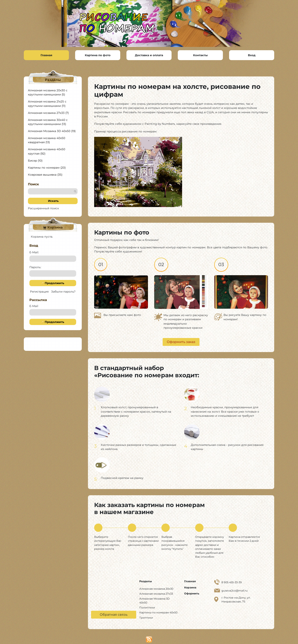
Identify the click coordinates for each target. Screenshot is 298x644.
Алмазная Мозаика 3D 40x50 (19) (52, 131)
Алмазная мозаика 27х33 (156, 594)
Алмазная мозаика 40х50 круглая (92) (47, 152)
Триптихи (146, 618)
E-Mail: (34, 253)
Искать (53, 201)
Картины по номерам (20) (47, 168)
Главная (190, 582)
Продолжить (53, 283)
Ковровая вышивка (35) (45, 175)
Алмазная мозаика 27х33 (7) (48, 113)
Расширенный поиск (43, 209)
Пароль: (35, 268)
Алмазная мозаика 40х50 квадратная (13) (47, 140)
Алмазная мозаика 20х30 (156, 589)
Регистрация (39, 292)
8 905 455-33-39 (232, 583)
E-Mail (34, 306)
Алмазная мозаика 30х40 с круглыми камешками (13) (48, 122)
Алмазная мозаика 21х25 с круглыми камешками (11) (47, 104)
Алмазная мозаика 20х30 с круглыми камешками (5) (48, 93)
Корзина (53, 228)
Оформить (192, 594)
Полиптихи (147, 608)
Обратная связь (114, 615)
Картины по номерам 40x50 (158, 613)
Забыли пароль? (63, 292)
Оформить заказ (181, 342)
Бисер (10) (35, 161)
